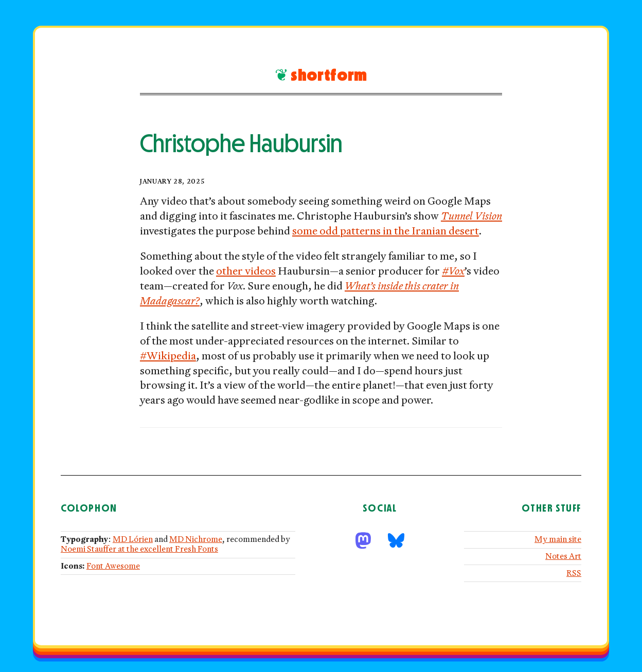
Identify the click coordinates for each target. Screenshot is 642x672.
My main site (558, 540)
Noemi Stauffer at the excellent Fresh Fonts (139, 549)
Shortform (329, 75)
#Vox (453, 271)
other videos (246, 271)
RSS (574, 574)
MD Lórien (133, 540)
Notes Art (563, 557)
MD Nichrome (196, 540)
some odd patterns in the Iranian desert (386, 231)
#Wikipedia (168, 356)
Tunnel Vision (471, 216)
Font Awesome (113, 566)
